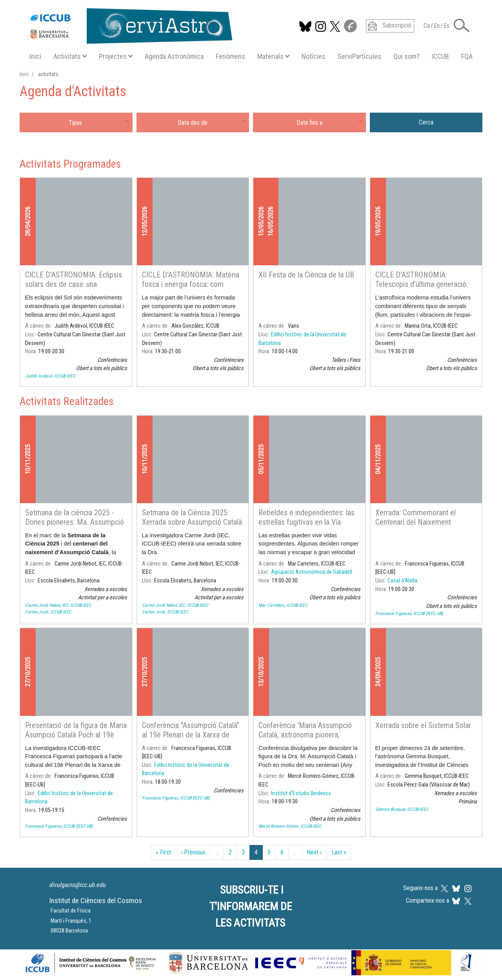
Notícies (314, 56)
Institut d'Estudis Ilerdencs (301, 793)
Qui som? (407, 56)
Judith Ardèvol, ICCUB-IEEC (50, 376)
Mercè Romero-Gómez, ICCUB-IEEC (290, 826)
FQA (467, 56)
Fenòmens (230, 56)
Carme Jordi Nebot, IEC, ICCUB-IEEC (58, 605)
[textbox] (76, 122)
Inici (35, 56)
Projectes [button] (116, 56)
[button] (462, 25)
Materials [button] (273, 56)
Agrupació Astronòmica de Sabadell (312, 572)
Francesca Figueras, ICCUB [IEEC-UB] (409, 613)
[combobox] (76, 122)
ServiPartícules (359, 56)
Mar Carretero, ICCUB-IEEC (283, 605)
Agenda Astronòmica (174, 56)
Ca (427, 26)
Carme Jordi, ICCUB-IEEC (48, 612)
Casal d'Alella (402, 581)
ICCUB (440, 56)
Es (447, 26)
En (437, 26)
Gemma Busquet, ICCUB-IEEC (402, 809)
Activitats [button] (70, 56)
